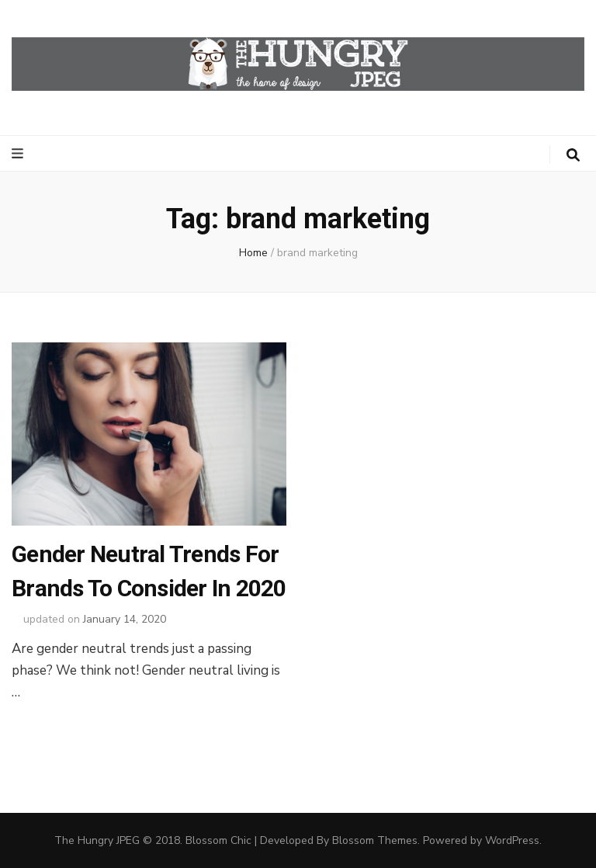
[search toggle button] (573, 155)
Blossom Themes (375, 840)
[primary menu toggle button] (19, 154)
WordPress (512, 840)
